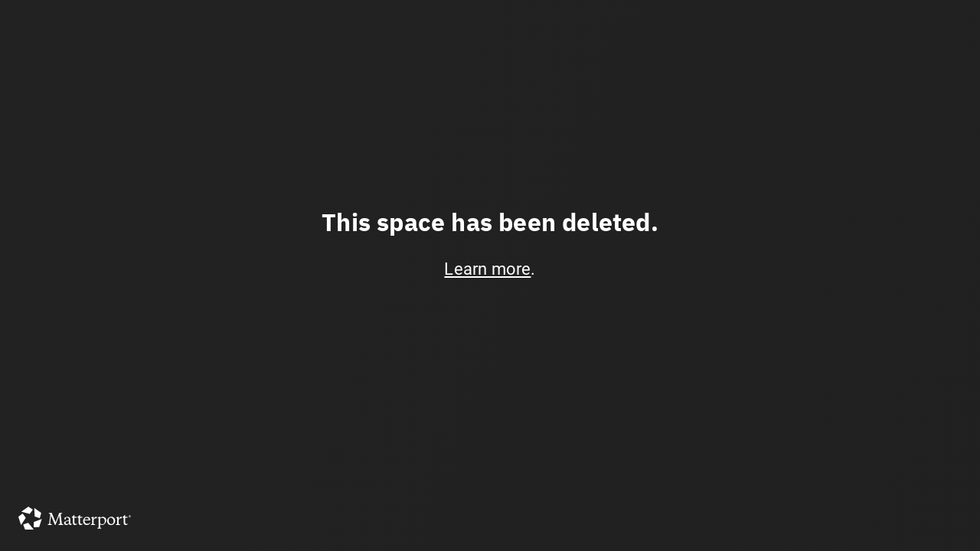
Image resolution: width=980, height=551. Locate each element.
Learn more (487, 269)
